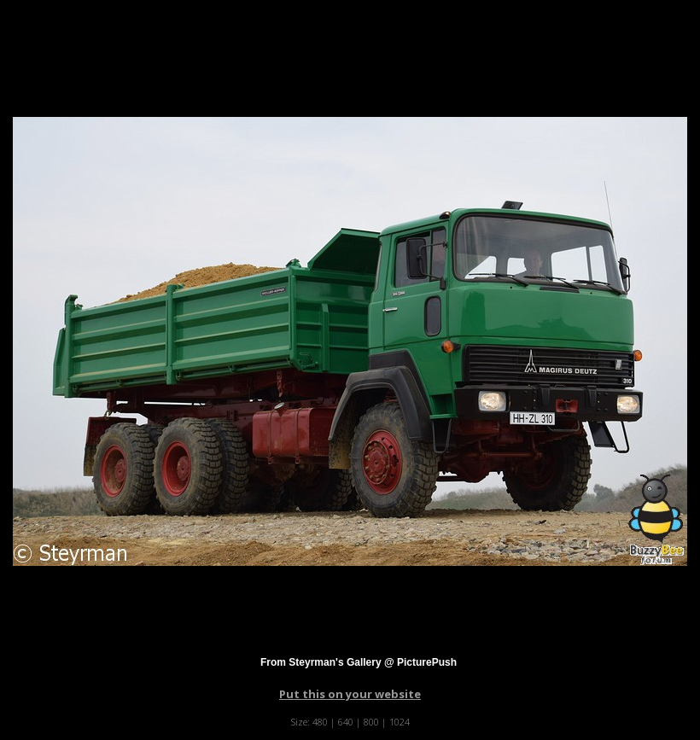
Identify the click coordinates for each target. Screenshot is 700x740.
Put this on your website (350, 694)
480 (320, 722)
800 (371, 722)
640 (346, 722)
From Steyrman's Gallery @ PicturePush (359, 662)
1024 (400, 722)
